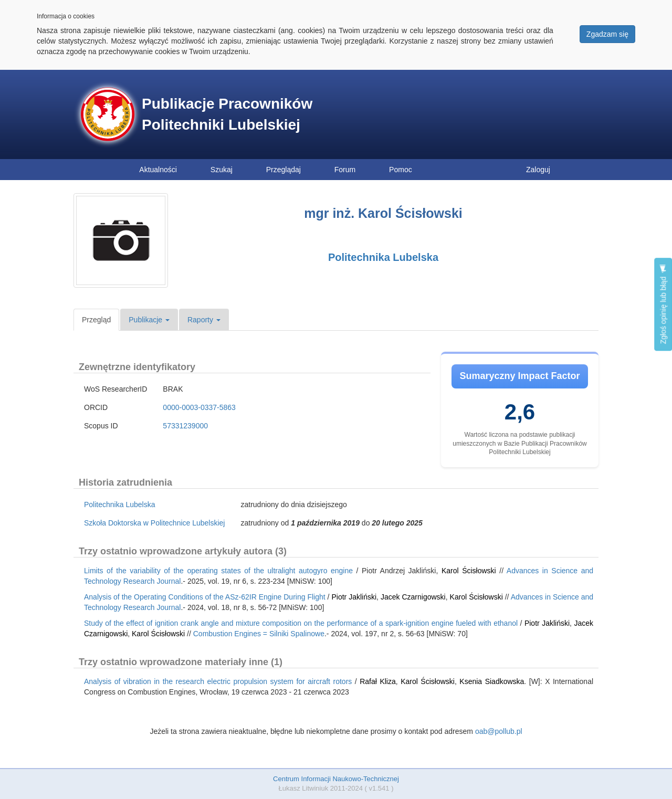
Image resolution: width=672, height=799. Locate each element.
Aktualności (158, 170)
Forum (345, 170)
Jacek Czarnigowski (413, 597)
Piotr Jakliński (354, 597)
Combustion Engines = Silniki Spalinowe (259, 634)
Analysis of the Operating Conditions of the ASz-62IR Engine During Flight (205, 597)
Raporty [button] (204, 320)
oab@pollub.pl (499, 731)
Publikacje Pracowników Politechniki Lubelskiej (227, 114)
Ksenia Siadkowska (492, 681)
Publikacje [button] (149, 320)
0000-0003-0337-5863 (199, 407)
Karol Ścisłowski (469, 571)
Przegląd (96, 320)
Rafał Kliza (378, 681)
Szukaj (222, 170)
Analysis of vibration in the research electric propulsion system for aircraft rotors (218, 681)
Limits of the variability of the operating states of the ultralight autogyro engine (218, 571)
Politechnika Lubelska (383, 257)
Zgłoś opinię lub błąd (663, 304)
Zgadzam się (607, 34)
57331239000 (185, 426)
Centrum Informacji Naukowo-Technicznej (336, 779)
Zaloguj (538, 170)
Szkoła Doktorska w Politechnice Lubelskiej (154, 523)
